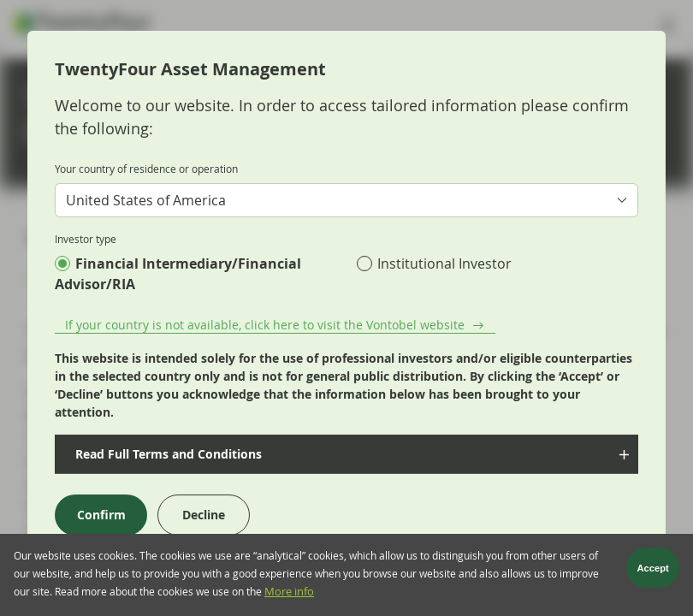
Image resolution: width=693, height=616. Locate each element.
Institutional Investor (444, 264)
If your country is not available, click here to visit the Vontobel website (265, 325)
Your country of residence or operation (146, 169)
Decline (204, 515)
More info (289, 595)
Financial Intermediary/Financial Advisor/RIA (178, 274)
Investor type (86, 239)
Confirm (101, 515)
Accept (653, 571)
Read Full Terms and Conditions (167, 454)
